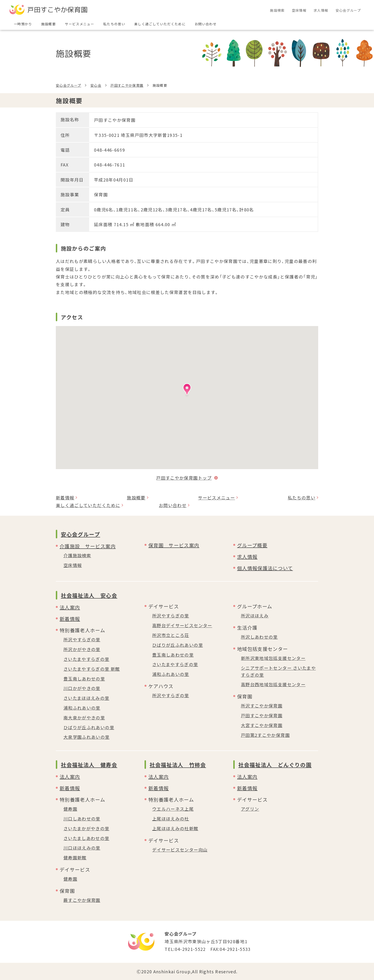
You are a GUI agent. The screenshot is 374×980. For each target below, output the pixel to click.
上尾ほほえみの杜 (171, 819)
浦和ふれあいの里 (82, 708)
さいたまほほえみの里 (86, 698)
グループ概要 (252, 545)
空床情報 (73, 565)
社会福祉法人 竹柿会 (178, 765)
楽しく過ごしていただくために (88, 505)
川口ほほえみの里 (82, 848)
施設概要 (136, 498)
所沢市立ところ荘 (171, 635)
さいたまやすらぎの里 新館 (92, 669)
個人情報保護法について (265, 568)
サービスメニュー (216, 498)
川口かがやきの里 (82, 688)
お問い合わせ (173, 505)
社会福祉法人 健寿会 (89, 765)
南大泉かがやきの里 (84, 718)
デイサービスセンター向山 (180, 850)
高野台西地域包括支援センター (273, 684)
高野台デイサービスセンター (182, 625)
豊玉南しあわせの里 (84, 679)
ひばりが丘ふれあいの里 (89, 727)
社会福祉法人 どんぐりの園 (275, 765)
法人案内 (70, 607)
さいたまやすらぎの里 (86, 659)
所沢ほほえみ (255, 616)
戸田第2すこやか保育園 (265, 735)
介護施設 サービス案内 (88, 546)
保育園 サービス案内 (174, 545)
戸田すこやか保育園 (127, 85)
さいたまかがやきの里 (86, 828)
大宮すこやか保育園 (262, 725)
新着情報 (65, 498)
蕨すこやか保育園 (82, 900)
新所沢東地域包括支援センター (273, 658)
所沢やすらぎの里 (82, 639)
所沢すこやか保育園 (262, 706)
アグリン (250, 809)
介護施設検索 (77, 555)
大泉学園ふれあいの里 (87, 737)
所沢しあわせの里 (259, 637)
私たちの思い (301, 498)
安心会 (96, 85)
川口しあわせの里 (82, 819)
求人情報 (247, 557)
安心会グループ (68, 85)
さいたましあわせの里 (86, 838)
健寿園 (70, 809)
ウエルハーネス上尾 (173, 809)
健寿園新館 (75, 857)
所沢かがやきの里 (82, 649)
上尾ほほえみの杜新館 (175, 828)
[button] (187, 391)
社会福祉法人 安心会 (89, 595)
